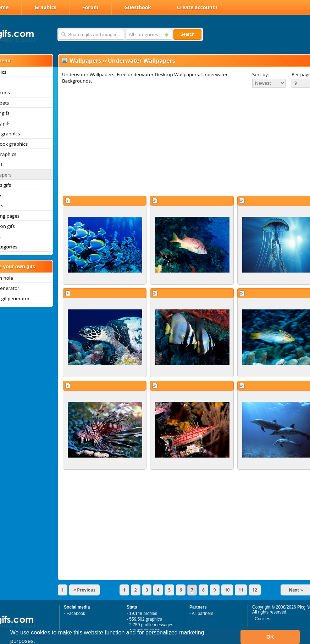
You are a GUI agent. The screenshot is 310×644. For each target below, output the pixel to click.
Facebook (76, 614)
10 (227, 590)
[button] (38, 642)
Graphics (45, 7)
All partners (203, 614)
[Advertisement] (177, 141)
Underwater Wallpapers (142, 61)
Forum (90, 7)
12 (255, 590)
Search (187, 34)
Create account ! (197, 7)
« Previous (84, 590)
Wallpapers (85, 61)
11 (241, 590)
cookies (40, 632)
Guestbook (138, 7)
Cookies (262, 619)
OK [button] (270, 637)
